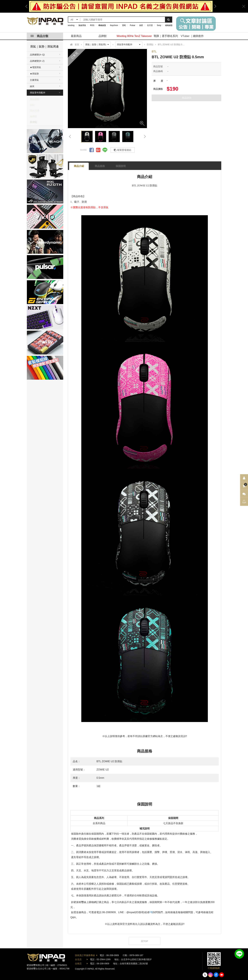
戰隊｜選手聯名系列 (166, 36)
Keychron (114, 25)
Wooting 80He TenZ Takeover (134, 36)
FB (151, 912)
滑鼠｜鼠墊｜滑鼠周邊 (44, 47)
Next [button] (214, 6)
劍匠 (141, 25)
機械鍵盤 (102, 25)
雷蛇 (124, 25)
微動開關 (35, 99)
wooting (71, 25)
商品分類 (39, 36)
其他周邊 (35, 111)
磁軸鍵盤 (169, 25)
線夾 (32, 86)
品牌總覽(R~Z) (37, 61)
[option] (121, 6)
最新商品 (76, 36)
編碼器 (33, 116)
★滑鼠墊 (34, 74)
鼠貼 (32, 105)
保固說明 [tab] (121, 166)
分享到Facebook (92, 150)
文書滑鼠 (34, 80)
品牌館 (103, 36)
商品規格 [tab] (100, 166)
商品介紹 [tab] (79, 166)
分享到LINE (105, 150)
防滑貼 (33, 122)
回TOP (145, 941)
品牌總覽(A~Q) (37, 55)
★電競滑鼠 (35, 67)
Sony (159, 25)
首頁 (77, 45)
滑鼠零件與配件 (38, 93)
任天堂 (150, 25)
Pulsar (133, 25)
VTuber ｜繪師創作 (192, 36)
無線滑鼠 (82, 25)
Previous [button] (28, 6)
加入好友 (239, 954)
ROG (92, 25)
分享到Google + (98, 150)
